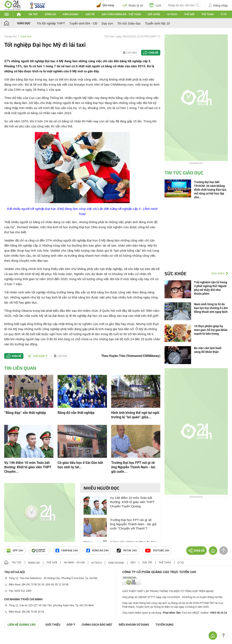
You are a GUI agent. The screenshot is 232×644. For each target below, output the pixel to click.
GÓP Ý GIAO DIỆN (12, 639)
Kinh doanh (71, 14)
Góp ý (71, 625)
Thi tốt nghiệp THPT (51, 23)
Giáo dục (24, 23)
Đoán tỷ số (133, 5)
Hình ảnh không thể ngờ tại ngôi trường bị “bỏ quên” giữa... (135, 415)
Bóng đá (50, 14)
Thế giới (189, 14)
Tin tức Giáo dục (129, 23)
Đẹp (133, 563)
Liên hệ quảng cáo (22, 625)
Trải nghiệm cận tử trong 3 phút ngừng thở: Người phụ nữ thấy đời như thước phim (211, 288)
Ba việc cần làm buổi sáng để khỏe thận (208, 350)
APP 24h (15, 551)
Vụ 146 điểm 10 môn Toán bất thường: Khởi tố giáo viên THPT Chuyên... (28, 467)
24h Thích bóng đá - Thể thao (121, 14)
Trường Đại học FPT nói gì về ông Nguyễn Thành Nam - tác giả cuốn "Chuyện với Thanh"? (133, 524)
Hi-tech (172, 14)
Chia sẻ (153, 53)
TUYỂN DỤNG (165, 625)
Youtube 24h (157, 551)
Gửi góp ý (38, 356)
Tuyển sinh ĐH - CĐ (83, 23)
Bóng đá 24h (97, 551)
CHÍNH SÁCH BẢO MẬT (97, 625)
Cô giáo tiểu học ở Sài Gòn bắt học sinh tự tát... (80, 465)
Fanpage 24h (67, 551)
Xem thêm (218, 273)
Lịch (155, 5)
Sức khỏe (154, 14)
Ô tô (224, 14)
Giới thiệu (53, 625)
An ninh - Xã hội (74, 563)
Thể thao (208, 14)
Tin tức (33, 14)
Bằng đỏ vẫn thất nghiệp (76, 413)
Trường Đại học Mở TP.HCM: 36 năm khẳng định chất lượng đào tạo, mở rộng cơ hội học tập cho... (210, 190)
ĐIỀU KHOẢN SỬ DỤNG (134, 625)
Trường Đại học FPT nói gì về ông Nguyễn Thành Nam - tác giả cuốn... (133, 467)
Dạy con (107, 23)
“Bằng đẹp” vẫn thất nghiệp (25, 413)
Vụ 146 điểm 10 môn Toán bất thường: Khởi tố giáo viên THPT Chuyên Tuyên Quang (132, 502)
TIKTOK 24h (127, 551)
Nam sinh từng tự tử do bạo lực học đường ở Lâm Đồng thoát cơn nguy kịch (211, 308)
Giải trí (90, 14)
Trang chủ (10, 36)
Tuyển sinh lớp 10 (157, 23)
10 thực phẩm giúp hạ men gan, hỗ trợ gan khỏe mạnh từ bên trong (211, 330)
